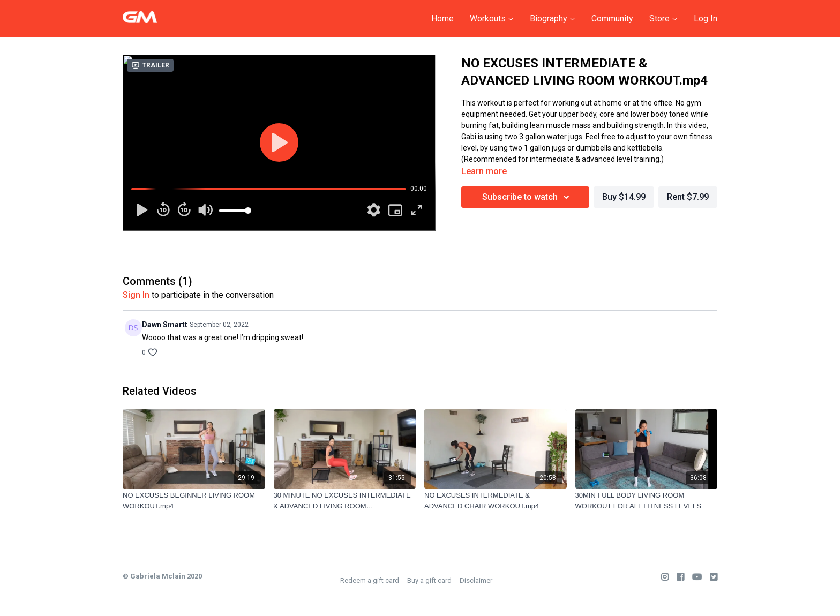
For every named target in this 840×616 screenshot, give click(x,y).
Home (442, 18)
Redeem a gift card (370, 580)
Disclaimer (476, 580)
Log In (706, 18)
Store (663, 18)
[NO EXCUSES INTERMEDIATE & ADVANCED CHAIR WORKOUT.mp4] (496, 501)
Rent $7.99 (688, 197)
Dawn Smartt (165, 325)
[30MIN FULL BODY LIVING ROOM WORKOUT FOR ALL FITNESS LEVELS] (647, 501)
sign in (136, 295)
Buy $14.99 (624, 197)
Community (612, 18)
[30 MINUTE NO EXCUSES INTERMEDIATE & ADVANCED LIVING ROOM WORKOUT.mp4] (345, 501)
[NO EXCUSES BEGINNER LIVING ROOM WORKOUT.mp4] (194, 501)
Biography (553, 18)
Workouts (492, 18)
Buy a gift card (429, 580)
